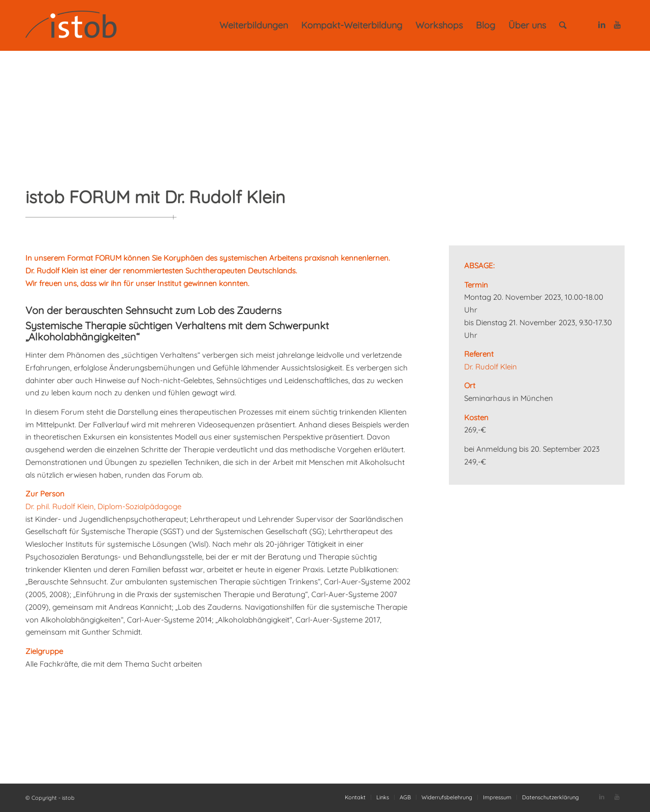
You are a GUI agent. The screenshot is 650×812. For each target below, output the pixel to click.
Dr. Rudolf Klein (491, 367)
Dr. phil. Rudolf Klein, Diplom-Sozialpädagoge (103, 506)
